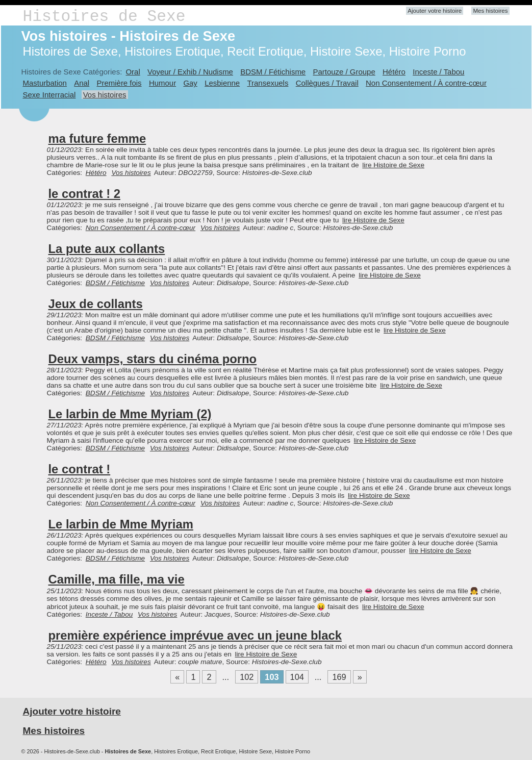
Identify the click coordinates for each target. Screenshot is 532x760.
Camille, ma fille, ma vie (117, 579)
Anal (82, 83)
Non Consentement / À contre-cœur (426, 83)
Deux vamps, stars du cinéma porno (153, 359)
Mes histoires (490, 11)
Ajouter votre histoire (435, 11)
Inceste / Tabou (438, 72)
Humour (162, 83)
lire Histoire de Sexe (393, 165)
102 (247, 677)
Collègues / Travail (327, 83)
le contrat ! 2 (85, 194)
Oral (133, 72)
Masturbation (45, 83)
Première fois (119, 83)
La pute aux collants (107, 249)
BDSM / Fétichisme (273, 72)
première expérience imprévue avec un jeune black (195, 635)
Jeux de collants (96, 304)
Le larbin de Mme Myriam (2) (130, 414)
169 (339, 677)
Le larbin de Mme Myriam (121, 524)
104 (297, 677)
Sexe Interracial (49, 95)
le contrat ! (80, 469)
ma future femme (97, 138)
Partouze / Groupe (344, 72)
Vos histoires (105, 95)
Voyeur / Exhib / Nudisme (190, 72)
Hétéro (394, 72)
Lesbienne (222, 83)
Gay (190, 83)
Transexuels (268, 83)
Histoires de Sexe (104, 17)
